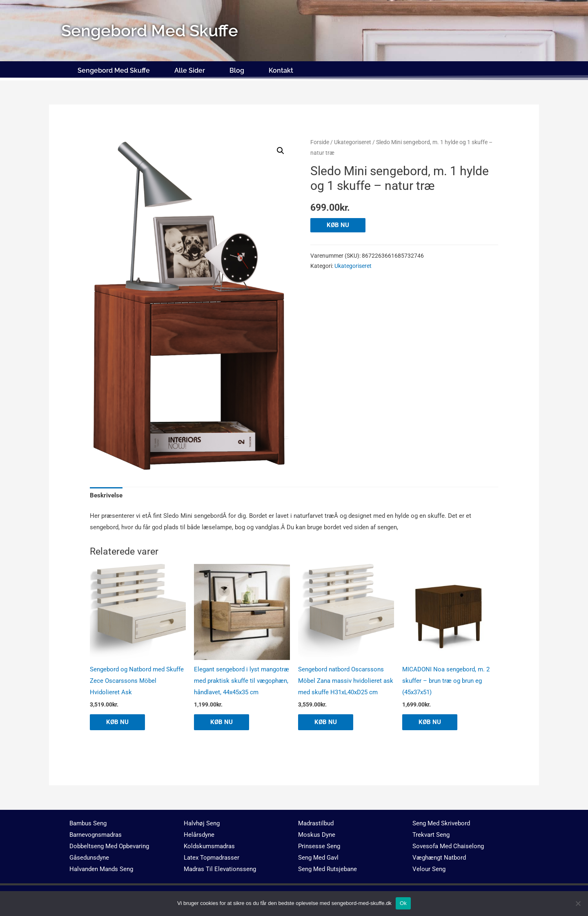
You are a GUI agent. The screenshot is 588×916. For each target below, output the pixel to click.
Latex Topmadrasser (212, 858)
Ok (403, 903)
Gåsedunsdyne (89, 858)
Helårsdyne (199, 835)
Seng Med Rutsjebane (327, 869)
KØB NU (338, 225)
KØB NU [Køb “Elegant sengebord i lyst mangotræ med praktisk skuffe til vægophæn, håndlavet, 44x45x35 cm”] (222, 722)
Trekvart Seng (431, 835)
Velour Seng (429, 869)
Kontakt (281, 70)
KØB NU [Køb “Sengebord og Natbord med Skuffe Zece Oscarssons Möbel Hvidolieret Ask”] (117, 722)
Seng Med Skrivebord (441, 823)
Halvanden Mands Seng (101, 869)
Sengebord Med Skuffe (114, 70)
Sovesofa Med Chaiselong (448, 846)
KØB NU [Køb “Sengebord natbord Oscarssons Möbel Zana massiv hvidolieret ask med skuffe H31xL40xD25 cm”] (326, 722)
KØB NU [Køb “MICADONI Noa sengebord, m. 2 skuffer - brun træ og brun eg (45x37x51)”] (430, 722)
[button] (281, 151)
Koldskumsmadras (209, 846)
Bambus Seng (88, 823)
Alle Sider (190, 70)
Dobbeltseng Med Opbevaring (109, 846)
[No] (578, 903)
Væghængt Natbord (439, 858)
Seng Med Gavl (318, 858)
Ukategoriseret (353, 142)
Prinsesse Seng (319, 846)
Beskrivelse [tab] (106, 495)
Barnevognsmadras (96, 835)
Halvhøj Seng (202, 823)
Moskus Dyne (317, 835)
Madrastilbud (316, 823)
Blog (237, 70)
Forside (320, 142)
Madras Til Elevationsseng (220, 869)
